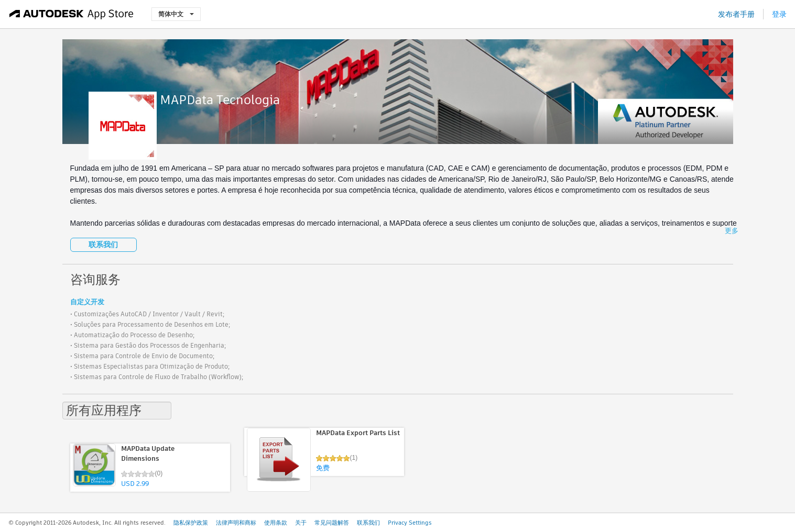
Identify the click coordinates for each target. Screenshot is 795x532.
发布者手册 (736, 14)
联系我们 (103, 245)
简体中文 (176, 14)
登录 (779, 14)
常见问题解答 (332, 523)
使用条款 (276, 523)
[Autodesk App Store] (72, 14)
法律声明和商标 (236, 523)
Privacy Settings (410, 523)
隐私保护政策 (191, 523)
